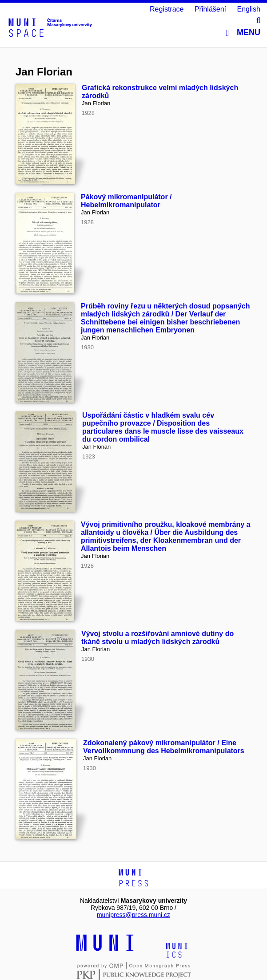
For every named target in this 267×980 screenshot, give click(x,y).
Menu (243, 33)
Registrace (167, 9)
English (249, 9)
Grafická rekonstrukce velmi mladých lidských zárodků (160, 92)
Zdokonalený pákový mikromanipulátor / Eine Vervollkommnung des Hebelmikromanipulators (164, 747)
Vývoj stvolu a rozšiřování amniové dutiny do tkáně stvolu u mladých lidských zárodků (157, 638)
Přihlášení (210, 9)
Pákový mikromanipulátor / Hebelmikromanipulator (126, 201)
